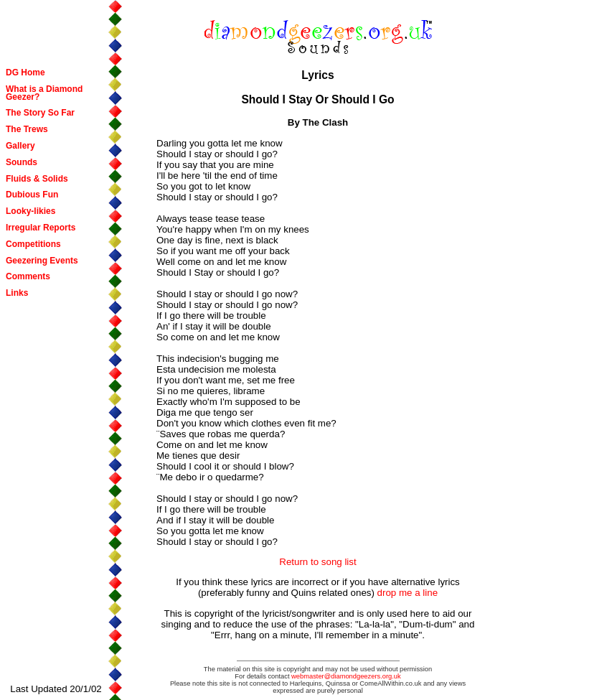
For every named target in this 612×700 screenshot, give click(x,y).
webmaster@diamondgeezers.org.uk (346, 676)
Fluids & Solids (37, 179)
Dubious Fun (32, 195)
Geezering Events (42, 261)
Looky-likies (30, 211)
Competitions (33, 244)
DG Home (25, 73)
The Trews (27, 129)
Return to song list (317, 562)
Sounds (22, 162)
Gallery (20, 146)
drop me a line (408, 593)
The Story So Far (40, 113)
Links (17, 293)
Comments (28, 276)
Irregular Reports (41, 228)
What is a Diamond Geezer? (44, 93)
